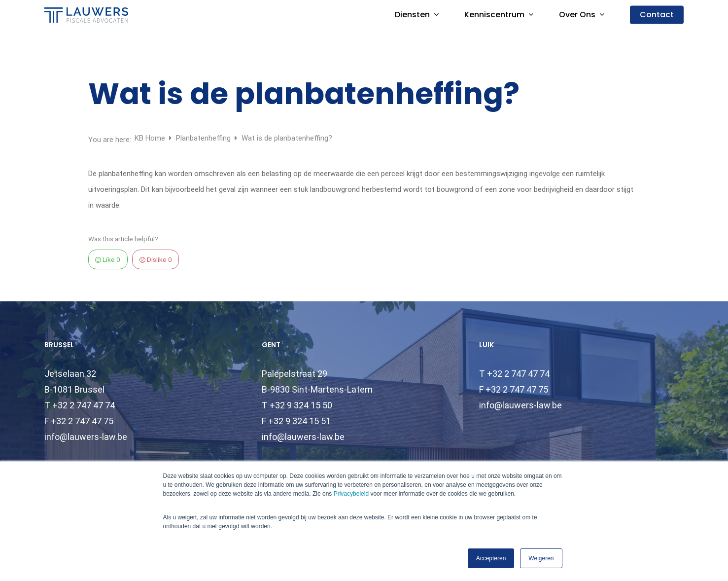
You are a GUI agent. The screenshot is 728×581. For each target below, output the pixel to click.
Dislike (156, 259)
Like (108, 259)
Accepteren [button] (491, 558)
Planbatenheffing (204, 138)
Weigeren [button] (541, 558)
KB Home (151, 138)
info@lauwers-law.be (86, 437)
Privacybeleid (351, 494)
